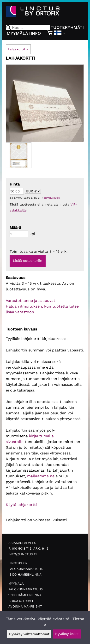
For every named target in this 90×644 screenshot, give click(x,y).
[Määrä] (19, 234)
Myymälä (17, 33)
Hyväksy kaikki (67, 634)
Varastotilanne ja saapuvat (30, 301)
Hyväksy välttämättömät (29, 634)
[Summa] (17, 191)
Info (36, 33)
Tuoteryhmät (66, 27)
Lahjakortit (18, 49)
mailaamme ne (41, 476)
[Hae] (28, 28)
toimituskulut (52, 198)
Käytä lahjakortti (21, 505)
